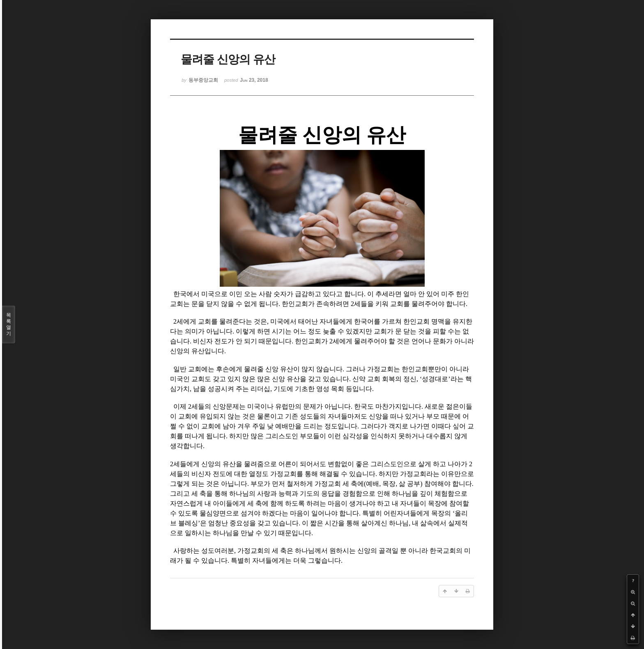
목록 (9, 324)
